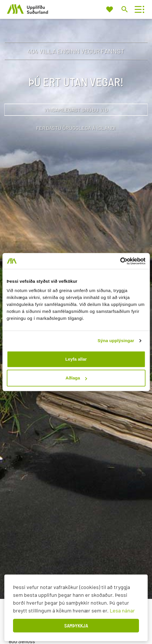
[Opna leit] (124, 9)
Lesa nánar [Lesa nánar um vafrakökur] (122, 610)
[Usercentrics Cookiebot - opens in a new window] (120, 261)
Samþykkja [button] (76, 625)
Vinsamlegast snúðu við (76, 110)
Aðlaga (76, 378)
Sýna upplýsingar (116, 341)
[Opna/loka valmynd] (138, 9)
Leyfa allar (76, 359)
